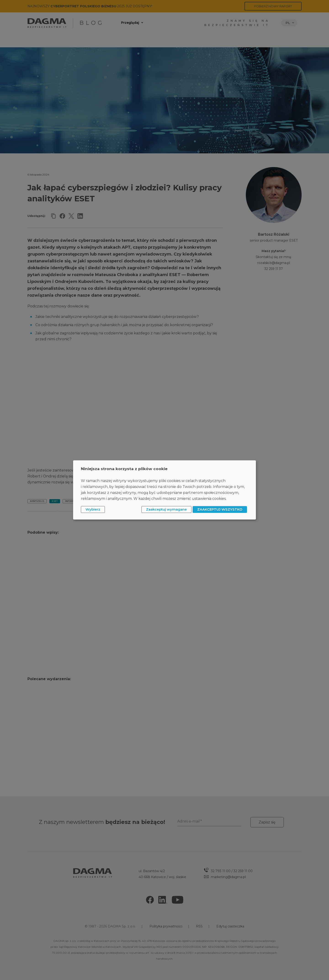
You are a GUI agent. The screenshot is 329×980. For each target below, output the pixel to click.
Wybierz (93, 509)
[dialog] (164, 490)
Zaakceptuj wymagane (166, 509)
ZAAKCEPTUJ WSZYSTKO (220, 509)
